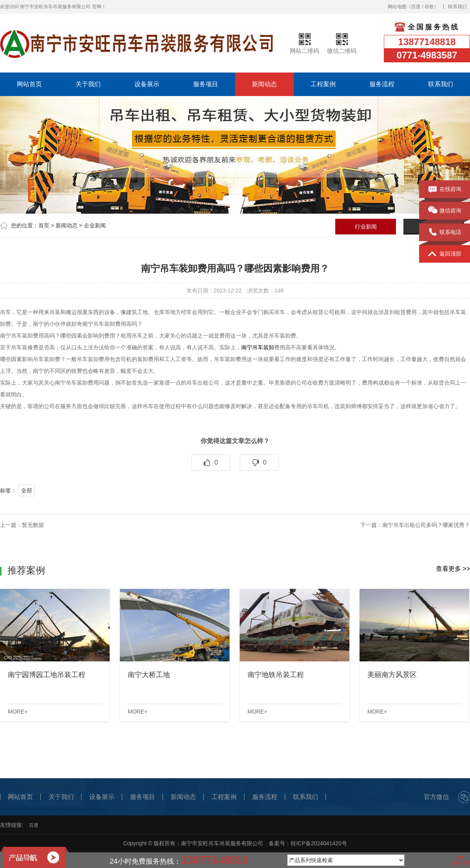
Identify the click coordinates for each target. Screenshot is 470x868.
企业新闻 (95, 225)
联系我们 (457, 7)
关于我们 (88, 84)
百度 (416, 7)
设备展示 (147, 84)
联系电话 (445, 232)
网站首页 (29, 84)
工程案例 (323, 84)
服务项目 (206, 84)
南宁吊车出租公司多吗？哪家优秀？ (426, 525)
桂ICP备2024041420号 (319, 843)
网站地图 (397, 7)
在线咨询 (445, 189)
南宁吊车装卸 (258, 347)
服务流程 (382, 84)
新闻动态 (264, 84)
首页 (44, 225)
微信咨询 (445, 211)
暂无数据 (33, 525)
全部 (27, 490)
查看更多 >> (453, 569)
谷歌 (429, 7)
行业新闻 (366, 227)
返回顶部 (445, 254)
